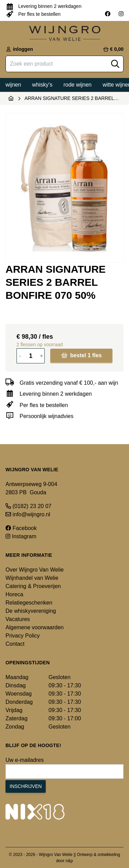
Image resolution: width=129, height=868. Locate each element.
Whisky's (42, 85)
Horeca (14, 594)
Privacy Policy (23, 636)
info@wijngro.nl (28, 514)
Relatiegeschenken (29, 603)
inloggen (19, 49)
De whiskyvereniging (31, 611)
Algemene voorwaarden (35, 627)
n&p (69, 861)
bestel (82, 355)
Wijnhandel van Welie (32, 578)
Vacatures (18, 619)
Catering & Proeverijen (33, 586)
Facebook (21, 528)
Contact (15, 644)
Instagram (21, 536)
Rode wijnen (77, 85)
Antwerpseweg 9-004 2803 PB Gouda (31, 488)
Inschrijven (26, 786)
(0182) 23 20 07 (28, 506)
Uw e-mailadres (25, 760)
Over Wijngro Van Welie (35, 570)
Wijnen (13, 85)
